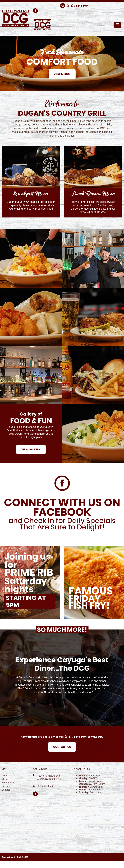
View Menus (62, 74)
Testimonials (8, 783)
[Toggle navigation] (117, 25)
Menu (5, 779)
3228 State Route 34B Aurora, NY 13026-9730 (49, 777)
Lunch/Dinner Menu (93, 194)
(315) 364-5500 (77, 6)
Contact (6, 790)
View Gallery (31, 449)
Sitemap (6, 786)
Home (5, 776)
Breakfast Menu (31, 194)
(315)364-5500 (46, 786)
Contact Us (62, 747)
